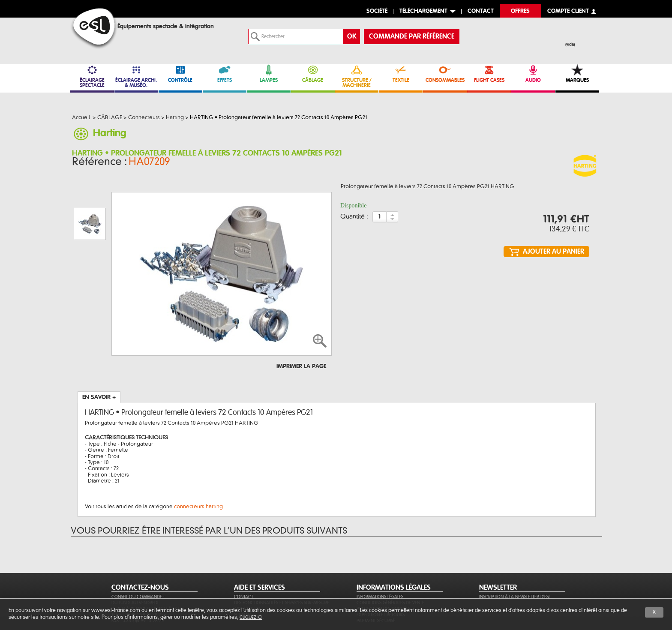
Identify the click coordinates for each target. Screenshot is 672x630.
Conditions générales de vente (390, 561)
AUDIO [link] (533, 73)
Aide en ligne (248, 567)
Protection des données (384, 567)
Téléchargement (423, 11)
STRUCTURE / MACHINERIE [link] (357, 76)
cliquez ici (251, 617)
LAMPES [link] (269, 73)
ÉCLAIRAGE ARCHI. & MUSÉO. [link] (136, 76)
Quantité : (354, 219)
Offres (520, 11)
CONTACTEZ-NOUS (140, 546)
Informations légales (380, 555)
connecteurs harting (198, 465)
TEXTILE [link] (401, 73)
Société (377, 11)
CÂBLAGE (313, 73)
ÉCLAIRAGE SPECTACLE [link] (92, 76)
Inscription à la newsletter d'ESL (515, 555)
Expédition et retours (381, 573)
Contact (244, 555)
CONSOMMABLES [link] (445, 73)
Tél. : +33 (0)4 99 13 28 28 (138, 573)
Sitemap (242, 573)
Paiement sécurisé (376, 579)
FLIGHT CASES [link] (489, 73)
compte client (568, 11)
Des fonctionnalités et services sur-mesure (282, 561)
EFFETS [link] (225, 73)
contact (481, 11)
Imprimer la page (301, 325)
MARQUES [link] (577, 73)
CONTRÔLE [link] (180, 73)
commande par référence (412, 36)
